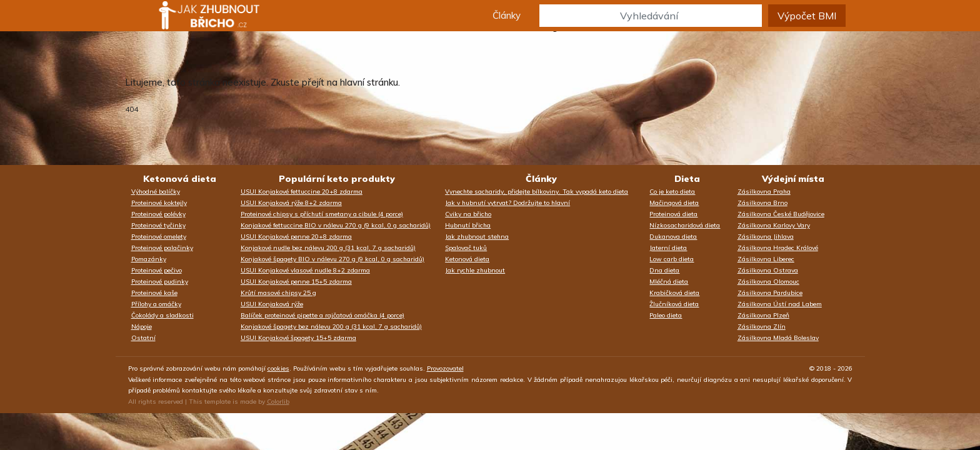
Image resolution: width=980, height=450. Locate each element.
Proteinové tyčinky (158, 225)
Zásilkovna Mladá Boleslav (778, 338)
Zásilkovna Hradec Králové (778, 248)
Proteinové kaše (154, 293)
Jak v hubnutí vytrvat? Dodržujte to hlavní (507, 203)
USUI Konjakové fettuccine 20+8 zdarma (302, 192)
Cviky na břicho (468, 214)
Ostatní (143, 338)
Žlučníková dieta (674, 304)
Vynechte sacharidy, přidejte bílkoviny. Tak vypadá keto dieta (537, 192)
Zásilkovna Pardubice (770, 293)
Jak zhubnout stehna (477, 237)
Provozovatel (445, 368)
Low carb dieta (672, 259)
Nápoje (142, 327)
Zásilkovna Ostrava (768, 270)
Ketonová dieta (180, 179)
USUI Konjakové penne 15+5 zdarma (296, 282)
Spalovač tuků (466, 248)
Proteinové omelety (159, 237)
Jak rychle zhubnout (475, 270)
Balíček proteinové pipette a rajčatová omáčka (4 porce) (322, 315)
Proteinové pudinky (160, 282)
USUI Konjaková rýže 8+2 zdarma (291, 203)
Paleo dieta (666, 315)
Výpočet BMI (807, 16)
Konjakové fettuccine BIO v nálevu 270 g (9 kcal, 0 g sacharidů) (336, 225)
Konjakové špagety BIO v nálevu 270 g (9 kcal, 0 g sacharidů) (332, 259)
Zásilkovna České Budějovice (781, 214)
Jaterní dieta (668, 248)
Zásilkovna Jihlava (766, 237)
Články (507, 15)
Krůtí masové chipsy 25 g (278, 293)
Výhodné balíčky (156, 192)
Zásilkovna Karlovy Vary (774, 225)
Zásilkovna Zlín (762, 327)
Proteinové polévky (158, 214)
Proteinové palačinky (162, 248)
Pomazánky (149, 259)
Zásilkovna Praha (764, 192)
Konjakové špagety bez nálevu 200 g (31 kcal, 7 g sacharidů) (331, 327)
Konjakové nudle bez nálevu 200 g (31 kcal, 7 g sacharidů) (328, 248)
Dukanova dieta (673, 237)
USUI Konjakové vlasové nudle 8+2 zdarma (305, 270)
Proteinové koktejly (159, 203)
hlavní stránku (369, 82)
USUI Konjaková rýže (272, 304)
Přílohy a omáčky (156, 304)
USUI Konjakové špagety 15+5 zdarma (298, 338)
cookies (278, 368)
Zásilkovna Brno (762, 203)
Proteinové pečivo (157, 270)
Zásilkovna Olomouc (768, 282)
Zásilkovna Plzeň (763, 315)
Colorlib (278, 402)
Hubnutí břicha (468, 225)
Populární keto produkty (337, 179)
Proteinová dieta (673, 214)
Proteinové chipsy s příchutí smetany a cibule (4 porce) (322, 214)
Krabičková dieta (674, 293)
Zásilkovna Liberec (766, 259)
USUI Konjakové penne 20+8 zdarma (296, 237)
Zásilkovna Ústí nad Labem (780, 304)
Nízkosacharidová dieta (685, 225)
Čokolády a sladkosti (162, 315)
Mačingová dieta (674, 203)
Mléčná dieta (669, 282)
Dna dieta (664, 270)
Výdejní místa (793, 179)
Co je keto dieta (672, 192)
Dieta (687, 179)
